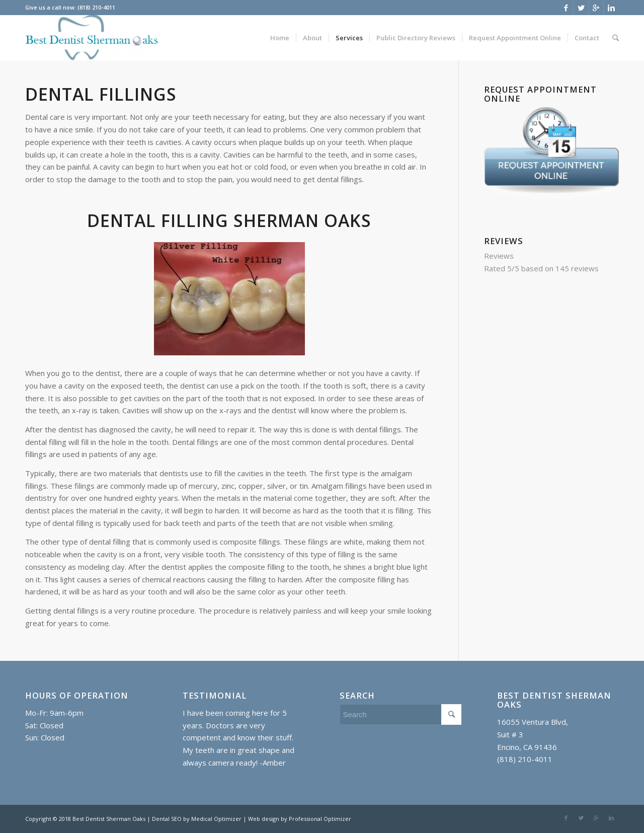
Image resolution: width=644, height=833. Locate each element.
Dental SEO (168, 819)
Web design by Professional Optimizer (300, 819)
